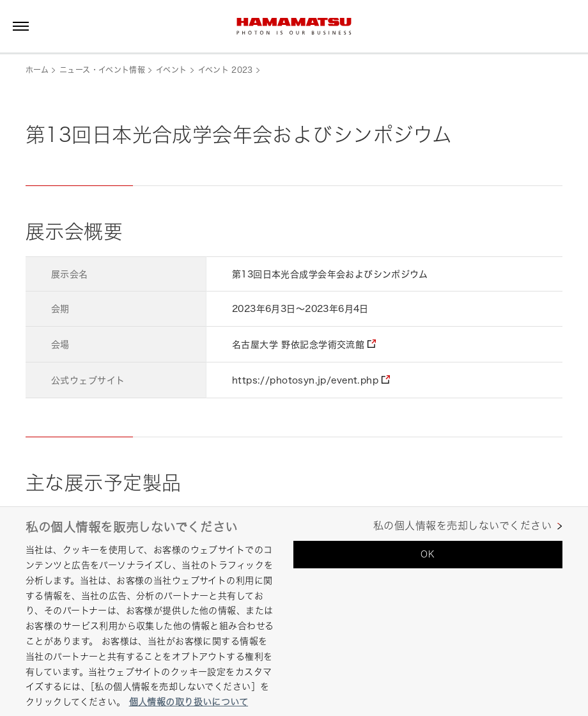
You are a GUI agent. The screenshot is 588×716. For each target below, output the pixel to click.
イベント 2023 (226, 70)
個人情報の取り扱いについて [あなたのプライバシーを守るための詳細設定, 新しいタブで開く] (189, 702)
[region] (294, 611)
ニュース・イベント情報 (102, 70)
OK (428, 554)
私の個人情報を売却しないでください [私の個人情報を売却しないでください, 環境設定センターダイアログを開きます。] (462, 526)
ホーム (37, 70)
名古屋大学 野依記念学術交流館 (298, 344)
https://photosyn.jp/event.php (305, 380)
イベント (171, 70)
